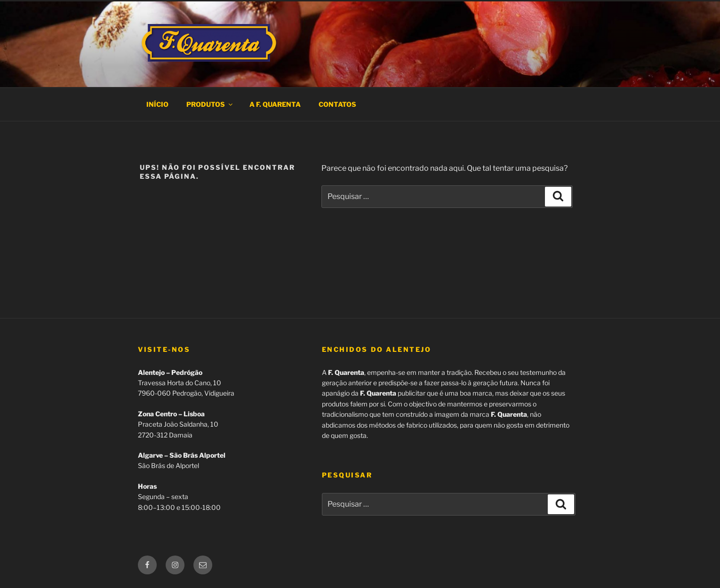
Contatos (337, 104)
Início (157, 104)
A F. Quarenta (275, 104)
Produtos (210, 104)
